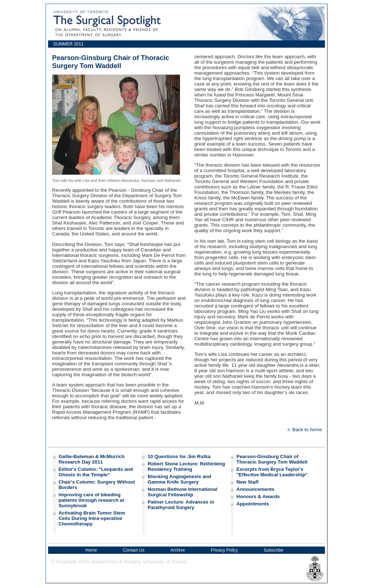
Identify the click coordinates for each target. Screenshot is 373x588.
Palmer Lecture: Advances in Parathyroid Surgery (181, 505)
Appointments (253, 504)
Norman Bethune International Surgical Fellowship (182, 492)
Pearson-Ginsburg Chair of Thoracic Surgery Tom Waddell (272, 459)
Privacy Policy (225, 550)
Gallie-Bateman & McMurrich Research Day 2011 (92, 459)
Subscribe (273, 550)
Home (91, 550)
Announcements (255, 489)
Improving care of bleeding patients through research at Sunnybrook (91, 500)
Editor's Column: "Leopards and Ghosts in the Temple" (96, 472)
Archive (178, 550)
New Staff (248, 482)
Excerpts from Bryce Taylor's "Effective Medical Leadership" (272, 472)
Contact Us (134, 550)
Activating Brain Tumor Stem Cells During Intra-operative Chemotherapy (92, 518)
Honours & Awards (258, 496)
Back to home (304, 430)
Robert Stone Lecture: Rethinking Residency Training (186, 466)
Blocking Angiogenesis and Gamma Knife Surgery (179, 479)
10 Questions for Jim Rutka (179, 456)
